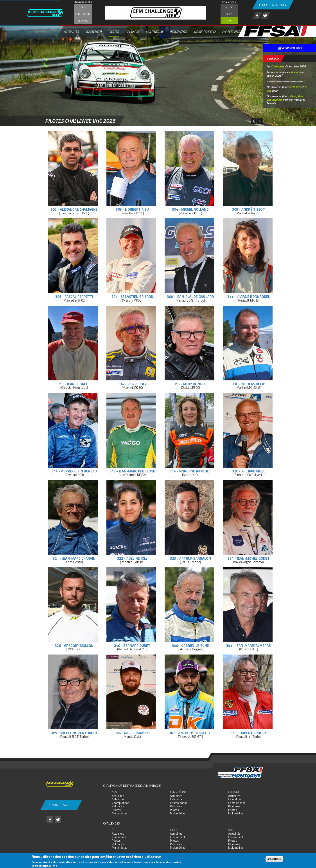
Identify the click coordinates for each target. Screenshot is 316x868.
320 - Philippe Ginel (249, 471)
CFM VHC (83, 21)
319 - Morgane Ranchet (190, 471)
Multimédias (155, 32)
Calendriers (278, 66)
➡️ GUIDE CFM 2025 (290, 48)
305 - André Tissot (249, 209)
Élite (229, 7)
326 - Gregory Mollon (74, 646)
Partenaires (231, 32)
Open (229, 14)
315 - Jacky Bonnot (190, 384)
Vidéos (294, 72)
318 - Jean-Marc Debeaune (132, 471)
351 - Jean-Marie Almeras (249, 646)
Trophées (277, 100)
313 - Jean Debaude (74, 384)
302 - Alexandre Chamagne (74, 209)
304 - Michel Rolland (190, 209)
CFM (83, 7)
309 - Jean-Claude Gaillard (190, 297)
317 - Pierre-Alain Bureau (74, 471)
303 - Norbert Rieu (132, 209)
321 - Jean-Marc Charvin (74, 558)
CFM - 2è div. (83, 14)
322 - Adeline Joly (132, 558)
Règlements (178, 32)
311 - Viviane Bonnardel (249, 297)
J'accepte (274, 859)
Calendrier (118, 799)
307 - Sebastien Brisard (132, 297)
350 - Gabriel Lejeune (190, 646)
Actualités (71, 32)
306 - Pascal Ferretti (74, 297)
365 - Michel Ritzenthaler (74, 733)
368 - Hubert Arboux (249, 733)
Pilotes (114, 32)
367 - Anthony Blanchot (190, 733)
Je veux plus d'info (44, 866)
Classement (94, 32)
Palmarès (132, 32)
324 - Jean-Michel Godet (249, 558)
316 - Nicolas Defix (249, 384)
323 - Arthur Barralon (190, 558)
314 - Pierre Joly (132, 384)
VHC (229, 21)
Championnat (120, 803)
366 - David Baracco (132, 733)
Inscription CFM (204, 32)
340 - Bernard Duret (132, 646)
